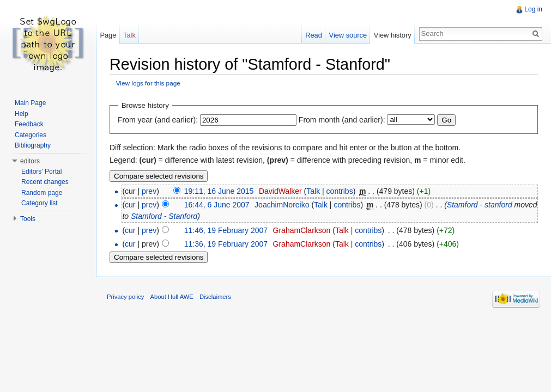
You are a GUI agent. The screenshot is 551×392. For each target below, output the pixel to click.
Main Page (30, 103)
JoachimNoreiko (282, 205)
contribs (340, 191)
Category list (40, 203)
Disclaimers (215, 297)
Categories (31, 135)
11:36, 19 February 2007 (226, 244)
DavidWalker (280, 191)
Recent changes (45, 182)
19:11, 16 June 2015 (219, 191)
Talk (313, 191)
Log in (533, 9)
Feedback (29, 124)
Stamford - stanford (480, 205)
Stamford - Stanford (164, 216)
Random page (42, 193)
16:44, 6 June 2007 (217, 205)
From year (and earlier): (158, 120)
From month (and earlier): (342, 120)
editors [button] (30, 161)
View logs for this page (148, 83)
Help (22, 114)
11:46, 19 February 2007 (226, 230)
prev (149, 191)
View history (393, 35)
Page (108, 35)
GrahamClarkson (302, 230)
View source (348, 35)
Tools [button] (28, 219)
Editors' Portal (41, 171)
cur (130, 205)
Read (314, 35)
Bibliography (33, 145)
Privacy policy (125, 297)
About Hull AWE (172, 297)
